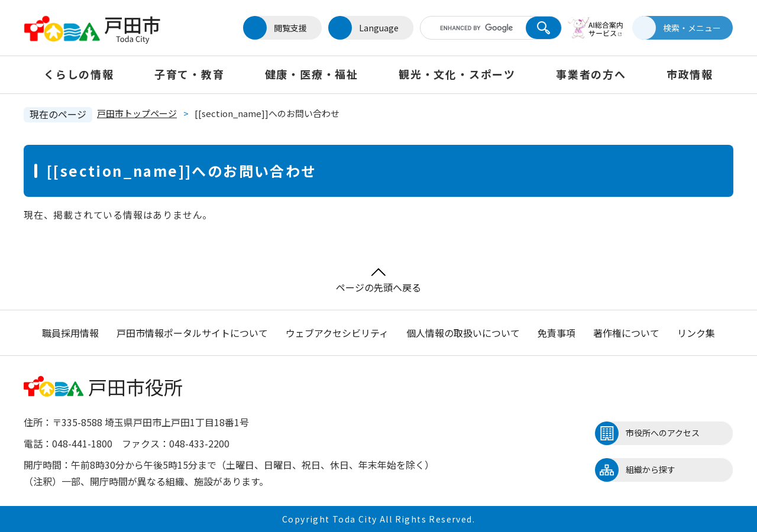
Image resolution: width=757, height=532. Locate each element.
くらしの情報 (79, 74)
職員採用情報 (70, 333)
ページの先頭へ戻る (378, 281)
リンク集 (696, 333)
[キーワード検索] (475, 28)
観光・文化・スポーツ (457, 74)
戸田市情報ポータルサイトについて (192, 333)
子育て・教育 (190, 74)
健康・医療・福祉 (312, 74)
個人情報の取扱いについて (463, 333)
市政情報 (690, 74)
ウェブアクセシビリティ (337, 333)
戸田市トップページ (137, 113)
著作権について (626, 333)
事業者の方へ (591, 74)
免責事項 (557, 333)
